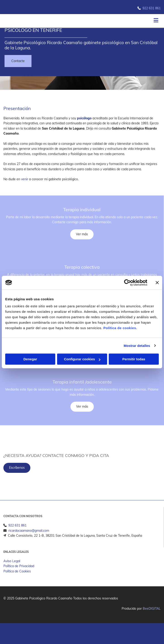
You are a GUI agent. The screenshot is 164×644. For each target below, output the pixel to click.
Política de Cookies (17, 579)
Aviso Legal (12, 568)
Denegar (30, 359)
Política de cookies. (120, 328)
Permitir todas (134, 359)
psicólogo (84, 118)
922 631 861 (152, 8)
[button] (18, 61)
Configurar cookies (82, 359)
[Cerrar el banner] (157, 283)
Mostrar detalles (137, 346)
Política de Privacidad (19, 573)
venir (25, 179)
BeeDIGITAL (152, 616)
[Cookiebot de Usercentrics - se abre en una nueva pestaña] (127, 283)
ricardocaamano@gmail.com (29, 538)
